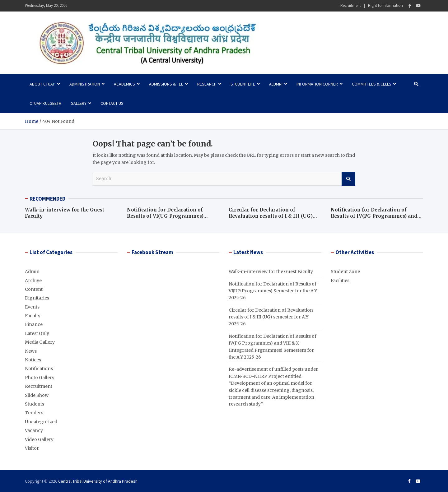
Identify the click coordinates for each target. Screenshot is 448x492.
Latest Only (37, 333)
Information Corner (317, 84)
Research (207, 84)
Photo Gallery (40, 378)
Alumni (276, 84)
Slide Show (37, 395)
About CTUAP (42, 84)
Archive (33, 281)
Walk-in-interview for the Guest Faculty (271, 272)
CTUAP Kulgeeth (45, 103)
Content (34, 289)
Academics (124, 84)
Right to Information (385, 5)
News (31, 351)
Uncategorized (41, 422)
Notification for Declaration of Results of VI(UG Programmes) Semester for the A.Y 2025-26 (165, 216)
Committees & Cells (372, 84)
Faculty (33, 316)
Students (35, 404)
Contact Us (112, 103)
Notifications (39, 369)
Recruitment (351, 5)
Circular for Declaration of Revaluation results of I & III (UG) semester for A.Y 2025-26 (271, 216)
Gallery (79, 103)
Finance (34, 324)
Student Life (243, 84)
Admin (32, 272)
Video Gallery (39, 439)
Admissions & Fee (166, 84)
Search (348, 179)
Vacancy (34, 430)
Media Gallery (40, 342)
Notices (33, 360)
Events (32, 307)
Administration (85, 84)
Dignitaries (37, 298)
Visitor (32, 448)
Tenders (34, 413)
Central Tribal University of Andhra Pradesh (98, 481)
